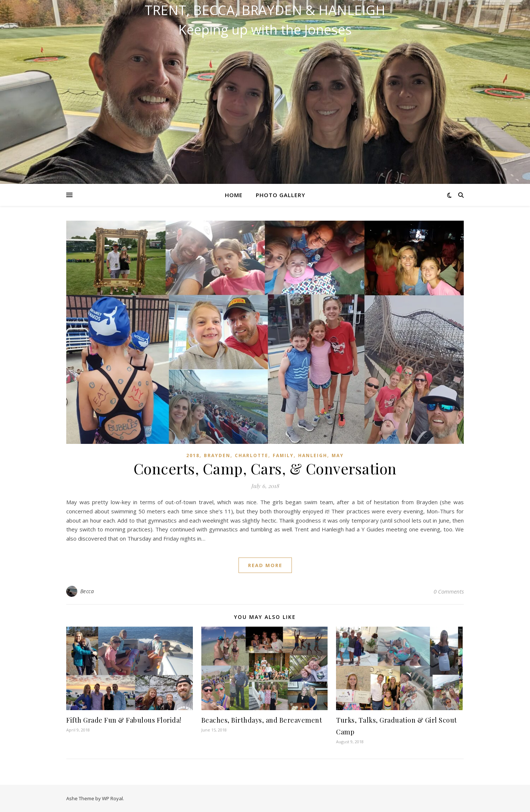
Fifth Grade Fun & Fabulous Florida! (124, 720)
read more (265, 565)
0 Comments (449, 591)
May (338, 455)
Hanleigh (313, 455)
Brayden (217, 455)
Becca (87, 591)
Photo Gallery (280, 195)
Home (234, 195)
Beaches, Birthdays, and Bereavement (262, 720)
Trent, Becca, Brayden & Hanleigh (265, 10)
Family (283, 455)
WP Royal (112, 798)
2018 (193, 455)
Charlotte (252, 455)
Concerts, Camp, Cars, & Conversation (265, 468)
